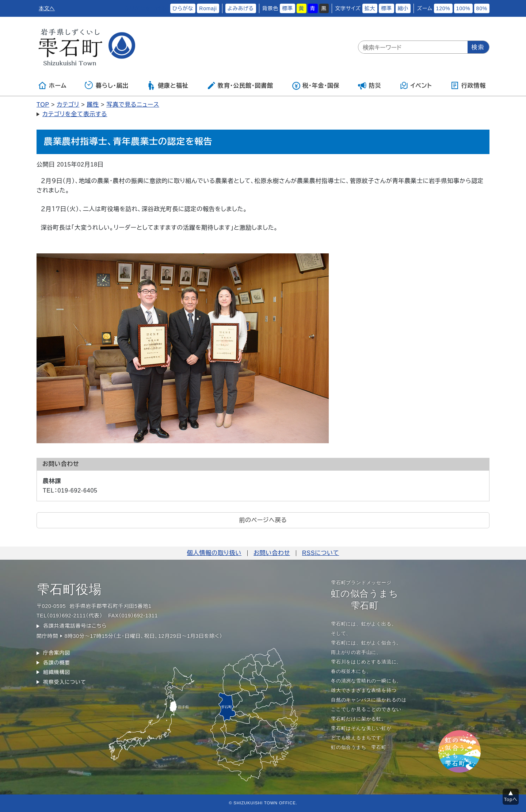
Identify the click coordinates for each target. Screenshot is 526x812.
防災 (370, 85)
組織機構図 (57, 672)
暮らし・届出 (107, 85)
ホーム (52, 85)
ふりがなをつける (145, 8)
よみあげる (241, 8)
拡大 (370, 8)
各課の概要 (57, 663)
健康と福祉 (167, 85)
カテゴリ (68, 105)
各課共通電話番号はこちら (75, 626)
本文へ (47, 8)
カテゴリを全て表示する (75, 114)
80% (482, 8)
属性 (93, 105)
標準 (287, 8)
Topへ (511, 799)
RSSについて (321, 553)
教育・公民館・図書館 (240, 85)
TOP (43, 105)
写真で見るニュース (133, 105)
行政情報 (468, 85)
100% (463, 8)
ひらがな (183, 8)
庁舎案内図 (57, 653)
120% (443, 8)
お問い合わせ (272, 553)
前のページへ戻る (263, 520)
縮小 (403, 8)
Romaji (208, 8)
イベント (416, 85)
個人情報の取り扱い (214, 553)
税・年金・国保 (316, 85)
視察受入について (64, 682)
